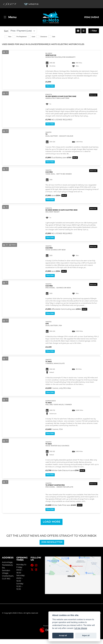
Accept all (63, 635)
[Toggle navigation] (10, 17)
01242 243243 (92, 17)
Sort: (6, 31)
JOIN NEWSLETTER (53, 547)
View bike (51, 86)
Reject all (86, 635)
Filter (94, 31)
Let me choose (81, 628)
